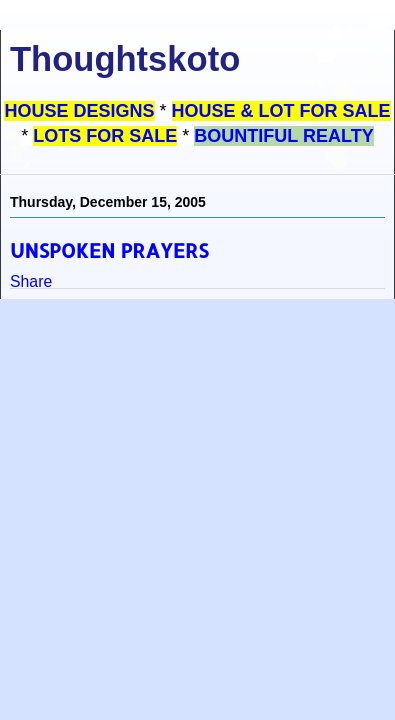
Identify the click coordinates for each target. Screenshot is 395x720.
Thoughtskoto (125, 59)
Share (31, 281)
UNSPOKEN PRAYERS (109, 250)
